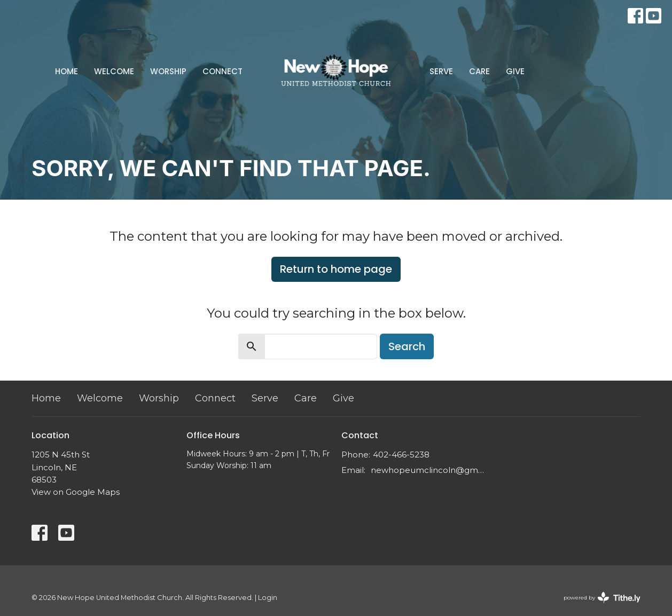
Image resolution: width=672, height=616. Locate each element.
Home (67, 71)
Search (407, 346)
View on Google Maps (76, 492)
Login (268, 598)
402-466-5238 (401, 455)
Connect (222, 71)
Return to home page (336, 269)
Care (479, 71)
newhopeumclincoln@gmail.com (428, 470)
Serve (441, 71)
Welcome (114, 71)
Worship (168, 71)
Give (515, 71)
